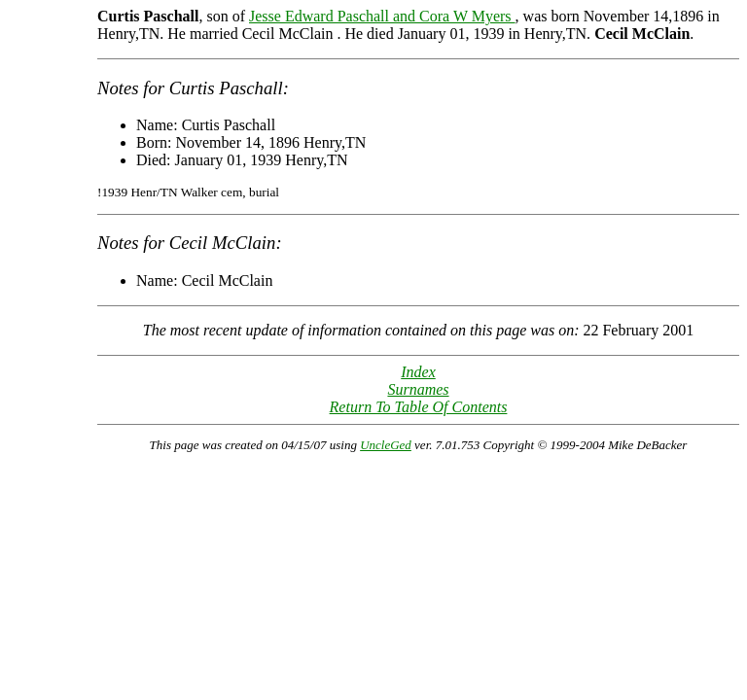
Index (418, 372)
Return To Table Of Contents (419, 407)
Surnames (418, 389)
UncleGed (386, 445)
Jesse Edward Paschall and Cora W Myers (382, 16)
